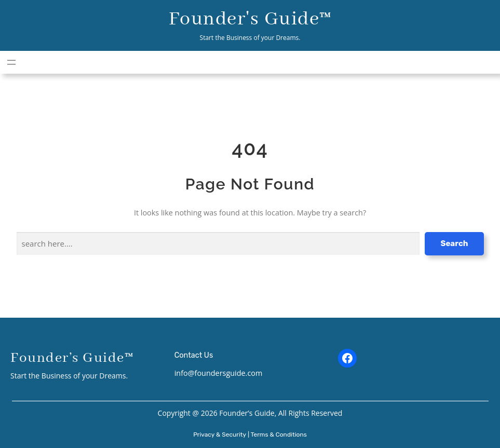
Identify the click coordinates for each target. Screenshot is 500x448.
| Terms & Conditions (277, 435)
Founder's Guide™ (250, 19)
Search (454, 243)
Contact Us (194, 355)
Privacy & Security (220, 435)
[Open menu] (11, 62)
